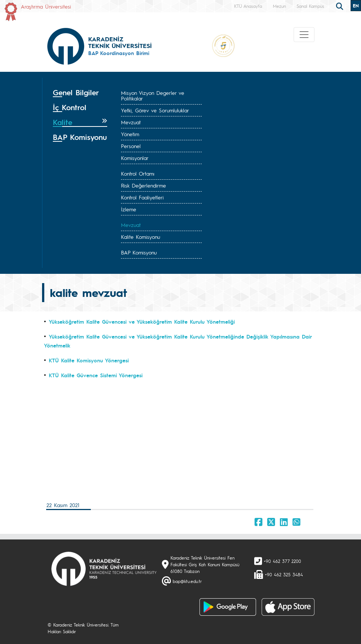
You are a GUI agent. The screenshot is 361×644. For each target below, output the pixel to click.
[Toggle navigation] (304, 35)
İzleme (129, 209)
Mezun (279, 6)
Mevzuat (131, 122)
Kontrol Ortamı (138, 173)
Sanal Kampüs (310, 6)
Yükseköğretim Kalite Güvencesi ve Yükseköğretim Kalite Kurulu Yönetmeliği (142, 321)
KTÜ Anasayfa (248, 6)
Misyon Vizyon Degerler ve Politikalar (153, 95)
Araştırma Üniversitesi (46, 6)
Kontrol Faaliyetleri (142, 197)
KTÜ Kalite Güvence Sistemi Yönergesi (96, 375)
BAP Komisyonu (139, 252)
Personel (131, 146)
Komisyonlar (135, 158)
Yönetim (130, 134)
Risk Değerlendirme (143, 185)
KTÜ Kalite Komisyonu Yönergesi (89, 360)
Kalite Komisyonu (140, 237)
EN (356, 6)
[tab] (80, 93)
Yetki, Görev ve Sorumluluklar (155, 110)
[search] (341, 6)
